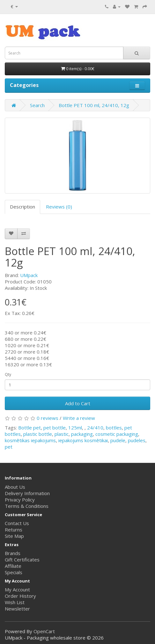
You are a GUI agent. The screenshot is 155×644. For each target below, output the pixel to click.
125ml (75, 428)
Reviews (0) (59, 207)
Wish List (15, 602)
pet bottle (55, 428)
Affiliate (13, 566)
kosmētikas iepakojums (30, 440)
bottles (114, 428)
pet (9, 447)
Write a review (79, 418)
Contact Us (17, 523)
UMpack (29, 275)
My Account (17, 589)
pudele (118, 440)
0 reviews (48, 418)
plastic (62, 434)
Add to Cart (78, 403)
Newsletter (17, 609)
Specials (14, 572)
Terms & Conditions (27, 506)
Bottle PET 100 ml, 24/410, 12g (94, 105)
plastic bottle (38, 434)
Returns (14, 530)
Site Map (14, 536)
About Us (15, 487)
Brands (13, 553)
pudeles (137, 440)
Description (22, 207)
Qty (8, 374)
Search (37, 105)
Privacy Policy (20, 500)
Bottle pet (30, 428)
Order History (20, 596)
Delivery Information (27, 493)
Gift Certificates (22, 560)
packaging (82, 434)
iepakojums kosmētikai (83, 440)
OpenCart (44, 631)
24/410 (95, 428)
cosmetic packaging (117, 434)
